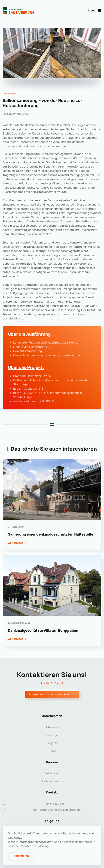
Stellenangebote (52, 781)
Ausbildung (52, 773)
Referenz (9, 94)
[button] (95, 11)
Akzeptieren (21, 856)
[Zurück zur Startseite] (19, 11)
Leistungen (52, 735)
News (52, 751)
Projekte (52, 743)
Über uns (52, 727)
